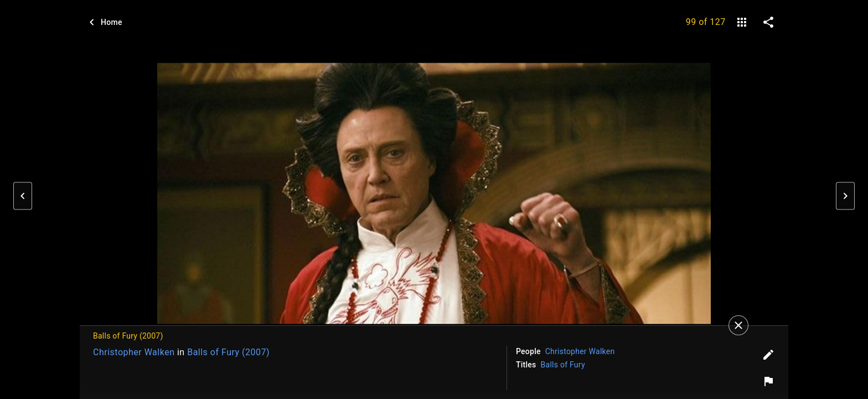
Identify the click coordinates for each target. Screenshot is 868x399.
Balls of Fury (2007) (228, 352)
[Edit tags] (768, 355)
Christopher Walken (134, 352)
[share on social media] (768, 22)
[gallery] (742, 22)
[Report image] (768, 381)
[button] (23, 196)
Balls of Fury (563, 365)
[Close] (738, 325)
